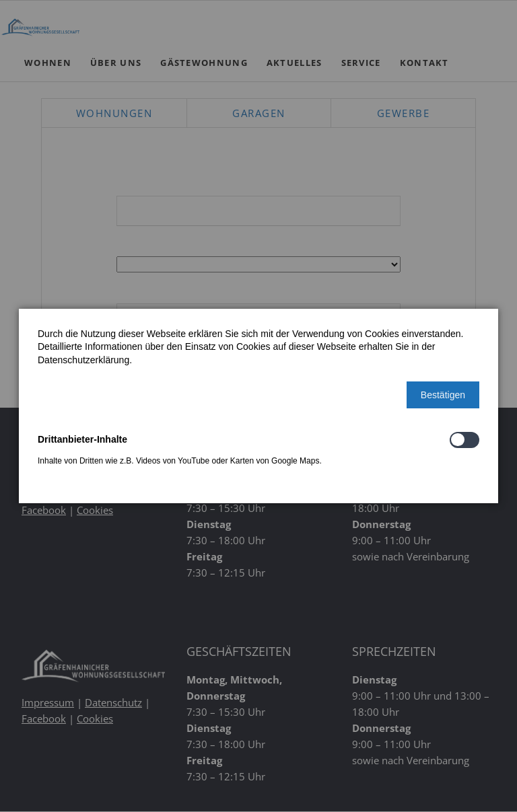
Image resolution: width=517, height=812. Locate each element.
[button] (443, 395)
